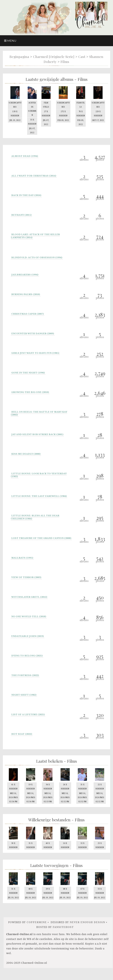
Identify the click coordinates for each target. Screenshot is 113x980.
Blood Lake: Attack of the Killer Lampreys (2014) (35, 235)
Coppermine (37, 931)
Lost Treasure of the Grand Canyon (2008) (41, 537)
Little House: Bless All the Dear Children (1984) (35, 516)
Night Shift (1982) (24, 694)
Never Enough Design (87, 931)
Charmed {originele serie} (54, 57)
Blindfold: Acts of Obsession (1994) (37, 256)
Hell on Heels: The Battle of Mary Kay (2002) (39, 412)
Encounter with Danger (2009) (33, 332)
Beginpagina (19, 57)
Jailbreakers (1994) (25, 274)
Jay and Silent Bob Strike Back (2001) (37, 433)
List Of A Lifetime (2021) (28, 713)
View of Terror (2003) (26, 576)
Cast (82, 57)
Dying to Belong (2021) (27, 655)
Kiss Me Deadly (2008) (26, 453)
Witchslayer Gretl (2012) (29, 596)
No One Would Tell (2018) (29, 615)
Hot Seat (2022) (22, 733)
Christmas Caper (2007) (28, 313)
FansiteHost (63, 935)
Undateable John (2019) (28, 635)
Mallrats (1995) (22, 557)
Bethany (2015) (21, 214)
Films (65, 62)
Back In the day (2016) (26, 194)
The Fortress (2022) (25, 674)
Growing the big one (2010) (30, 391)
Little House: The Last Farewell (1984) (39, 495)
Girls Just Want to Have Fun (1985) (35, 352)
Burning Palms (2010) (26, 293)
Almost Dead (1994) (25, 155)
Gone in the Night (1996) (28, 372)
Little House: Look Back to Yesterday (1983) (39, 474)
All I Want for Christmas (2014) (34, 175)
